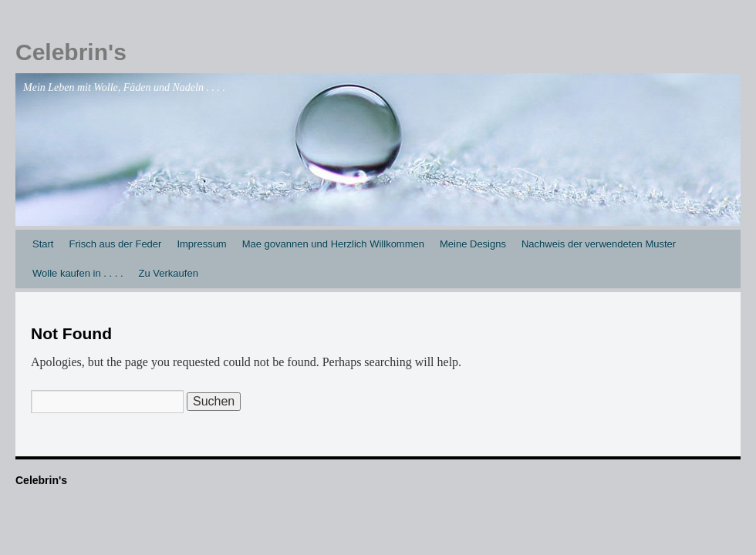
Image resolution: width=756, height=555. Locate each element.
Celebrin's (71, 52)
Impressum (201, 244)
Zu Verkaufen (169, 273)
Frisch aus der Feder (115, 244)
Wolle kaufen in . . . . (78, 273)
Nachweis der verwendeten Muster (599, 244)
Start (43, 244)
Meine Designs (473, 244)
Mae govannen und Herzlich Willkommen (333, 244)
